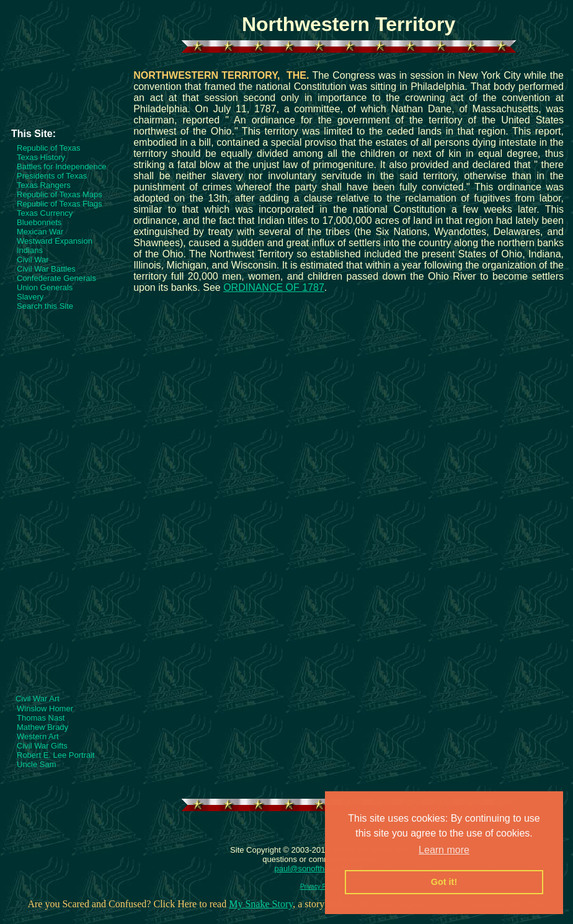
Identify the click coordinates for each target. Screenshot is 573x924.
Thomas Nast (41, 718)
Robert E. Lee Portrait (56, 755)
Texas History (41, 157)
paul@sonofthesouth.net (318, 868)
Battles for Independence (62, 167)
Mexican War (40, 232)
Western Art (38, 736)
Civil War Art (38, 699)
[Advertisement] (65, 94)
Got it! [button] (444, 882)
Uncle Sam (37, 764)
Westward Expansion (55, 241)
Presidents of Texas (52, 176)
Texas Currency (45, 213)
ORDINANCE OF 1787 (274, 287)
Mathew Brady (42, 727)
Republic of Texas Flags (60, 204)
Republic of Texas (48, 148)
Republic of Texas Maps (60, 194)
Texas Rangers (44, 185)
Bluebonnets (39, 222)
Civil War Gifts (42, 746)
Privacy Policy (319, 886)
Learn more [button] (444, 850)
